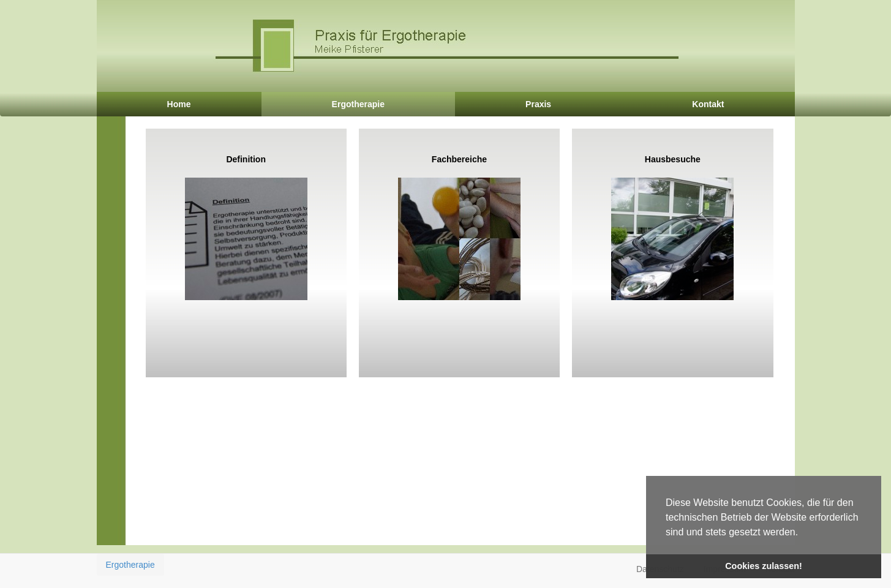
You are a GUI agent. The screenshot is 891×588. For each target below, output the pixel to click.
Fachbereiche (459, 227)
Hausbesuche (672, 227)
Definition (246, 227)
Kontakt (708, 104)
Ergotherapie (358, 104)
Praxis (538, 104)
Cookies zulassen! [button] (764, 566)
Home (179, 104)
